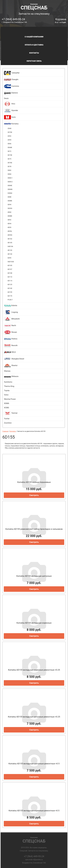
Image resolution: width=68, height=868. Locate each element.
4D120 (10, 250)
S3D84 (10, 193)
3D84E (10, 186)
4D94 (9, 224)
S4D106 (10, 246)
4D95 (9, 227)
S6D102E (11, 262)
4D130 (10, 254)
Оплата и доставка (34, 45)
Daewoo (11, 93)
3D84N (10, 189)
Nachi (10, 326)
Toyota (7, 391)
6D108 (10, 273)
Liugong (11, 312)
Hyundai (11, 111)
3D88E (10, 201)
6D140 (10, 288)
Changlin (11, 80)
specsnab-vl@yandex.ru (34, 860)
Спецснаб (34, 6)
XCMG (7, 408)
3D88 (9, 197)
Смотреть (34, 495)
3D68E (10, 147)
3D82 (9, 170)
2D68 (9, 128)
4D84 (9, 212)
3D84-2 (10, 182)
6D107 (10, 269)
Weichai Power (10, 399)
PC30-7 (10, 300)
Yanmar (11, 413)
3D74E (10, 155)
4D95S (10, 235)
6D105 (10, 265)
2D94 (9, 140)
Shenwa (7, 371)
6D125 (10, 284)
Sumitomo (8, 382)
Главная (5, 431)
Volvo (6, 395)
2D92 (9, 136)
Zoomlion (8, 423)
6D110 (10, 277)
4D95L (10, 231)
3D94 (9, 205)
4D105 (10, 243)
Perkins (11, 339)
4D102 (10, 239)
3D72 (9, 151)
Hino (10, 104)
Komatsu (11, 124)
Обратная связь (34, 61)
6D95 (9, 258)
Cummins (12, 86)
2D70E (10, 132)
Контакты (34, 53)
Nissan (10, 332)
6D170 (10, 296)
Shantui (11, 366)
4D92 (9, 220)
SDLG (10, 352)
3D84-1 (10, 178)
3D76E (10, 163)
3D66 (9, 144)
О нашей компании (34, 37)
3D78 (9, 166)
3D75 (9, 159)
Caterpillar (12, 73)
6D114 (10, 281)
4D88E (10, 216)
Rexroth (11, 346)
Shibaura (11, 377)
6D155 (10, 292)
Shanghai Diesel (14, 359)
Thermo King (9, 386)
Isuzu (10, 117)
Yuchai (7, 419)
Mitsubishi (12, 319)
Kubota (11, 306)
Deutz (6, 98)
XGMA (7, 403)
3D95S (10, 208)
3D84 (9, 174)
